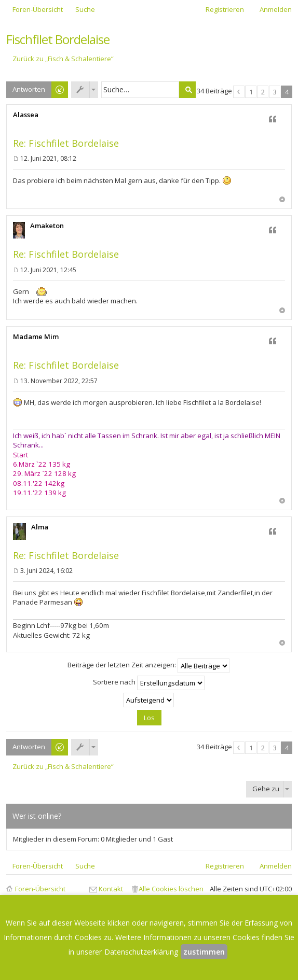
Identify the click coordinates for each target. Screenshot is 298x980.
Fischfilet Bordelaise (58, 39)
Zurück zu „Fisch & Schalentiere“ (63, 59)
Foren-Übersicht (40, 889)
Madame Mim (36, 337)
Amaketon (47, 226)
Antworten (29, 89)
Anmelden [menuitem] (276, 9)
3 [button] (275, 92)
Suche (187, 90)
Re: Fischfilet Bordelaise (66, 143)
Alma (40, 527)
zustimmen (204, 952)
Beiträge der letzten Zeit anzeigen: (148, 666)
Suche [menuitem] (85, 9)
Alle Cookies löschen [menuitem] (171, 889)
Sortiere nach (149, 683)
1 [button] (251, 92)
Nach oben (282, 199)
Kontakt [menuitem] (111, 889)
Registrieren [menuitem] (225, 9)
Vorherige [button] (239, 92)
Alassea (26, 115)
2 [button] (263, 92)
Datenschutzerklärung (141, 952)
